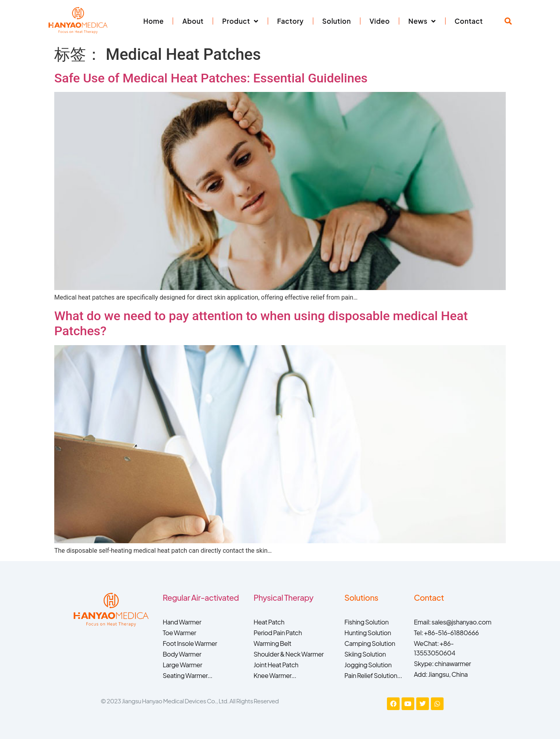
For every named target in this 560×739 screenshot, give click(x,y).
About (193, 21)
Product (240, 21)
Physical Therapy (283, 597)
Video (380, 21)
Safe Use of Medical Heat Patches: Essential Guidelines (211, 78)
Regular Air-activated (201, 597)
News (422, 21)
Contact (469, 21)
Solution (337, 21)
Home (154, 21)
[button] (508, 21)
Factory (290, 21)
